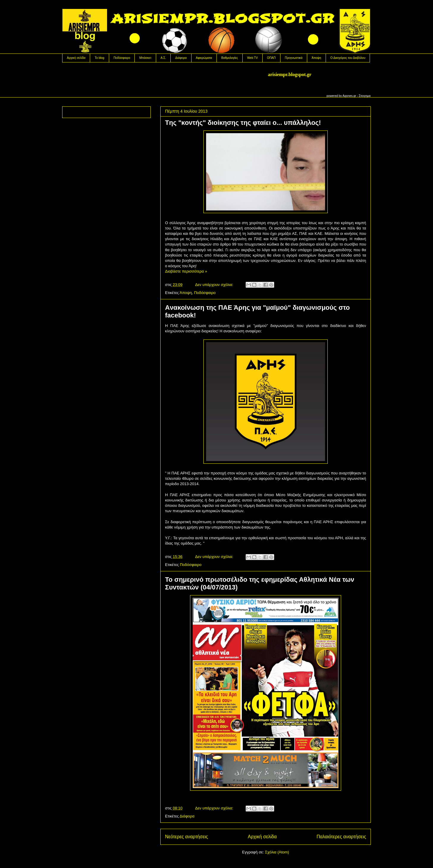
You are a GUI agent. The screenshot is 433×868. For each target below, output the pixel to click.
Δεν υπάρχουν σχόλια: (215, 285)
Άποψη (316, 58)
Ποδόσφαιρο (122, 58)
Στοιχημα (365, 96)
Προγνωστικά (294, 58)
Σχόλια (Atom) (277, 852)
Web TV (252, 58)
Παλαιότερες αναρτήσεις (341, 837)
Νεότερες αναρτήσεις (186, 837)
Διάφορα (181, 58)
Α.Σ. (163, 58)
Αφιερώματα (204, 58)
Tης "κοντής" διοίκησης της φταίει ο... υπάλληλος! (243, 123)
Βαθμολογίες (230, 58)
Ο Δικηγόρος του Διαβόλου (348, 58)
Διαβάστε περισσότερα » (186, 271)
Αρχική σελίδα (76, 58)
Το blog (99, 58)
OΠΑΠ (271, 58)
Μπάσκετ (145, 58)
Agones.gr (349, 96)
